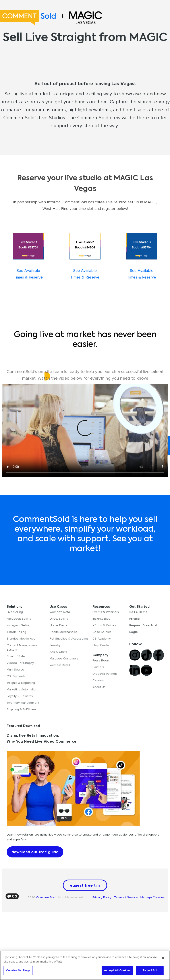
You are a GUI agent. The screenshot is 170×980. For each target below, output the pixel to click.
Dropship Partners (105, 674)
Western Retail (60, 665)
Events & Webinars (106, 612)
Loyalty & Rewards (20, 696)
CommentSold (46, 897)
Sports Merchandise (64, 632)
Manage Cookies (152, 897)
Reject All (150, 970)
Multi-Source (15, 670)
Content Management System (22, 647)
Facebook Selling (19, 619)
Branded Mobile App (21, 639)
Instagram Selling (19, 625)
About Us (99, 687)
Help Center (101, 645)
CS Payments (16, 676)
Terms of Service (126, 897)
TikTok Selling (16, 632)
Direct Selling (59, 619)
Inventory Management (23, 703)
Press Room (101, 660)
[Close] (163, 958)
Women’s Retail (60, 612)
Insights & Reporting (21, 683)
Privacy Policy (103, 897)
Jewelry (55, 645)
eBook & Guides (104, 625)
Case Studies (102, 632)
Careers (98, 680)
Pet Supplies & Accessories (69, 639)
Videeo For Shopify (20, 663)
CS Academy (102, 639)
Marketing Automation (22, 689)
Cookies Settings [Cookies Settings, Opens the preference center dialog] (18, 970)
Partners (98, 667)
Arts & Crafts (58, 652)
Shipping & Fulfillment (22, 709)
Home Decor (59, 625)
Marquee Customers (64, 658)
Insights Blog (101, 619)
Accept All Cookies (117, 970)
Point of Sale (16, 656)
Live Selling (15, 612)
